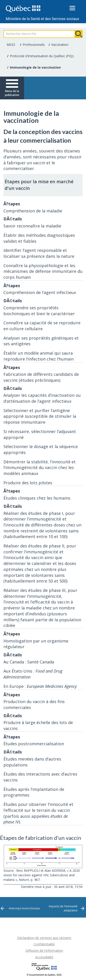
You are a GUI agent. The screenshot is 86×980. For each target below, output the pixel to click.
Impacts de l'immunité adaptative (63, 908)
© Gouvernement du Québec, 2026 (44, 975)
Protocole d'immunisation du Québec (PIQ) (42, 56)
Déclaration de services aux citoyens (44, 938)
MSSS (11, 45)
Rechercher (79, 34)
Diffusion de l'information (44, 950)
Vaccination (60, 45)
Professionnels (34, 45)
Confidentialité (44, 944)
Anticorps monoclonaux (24, 908)
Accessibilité (44, 957)
